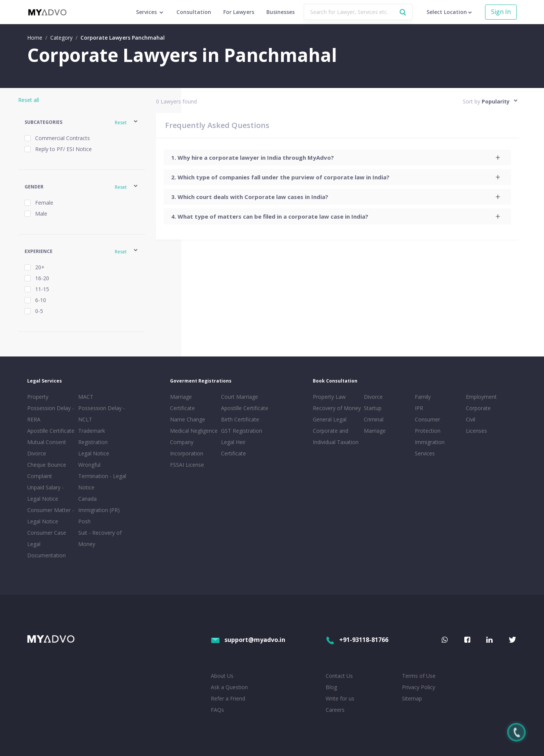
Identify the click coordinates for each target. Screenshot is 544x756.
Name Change (188, 419)
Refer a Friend (228, 698)
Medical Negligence (194, 431)
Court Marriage (240, 397)
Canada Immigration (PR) (99, 504)
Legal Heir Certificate (233, 448)
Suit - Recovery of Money (100, 538)
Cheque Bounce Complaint (47, 470)
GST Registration (242, 431)
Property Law (329, 397)
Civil (471, 419)
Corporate (478, 408)
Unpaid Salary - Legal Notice (46, 493)
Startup (373, 408)
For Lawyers (239, 12)
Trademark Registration (93, 436)
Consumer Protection (428, 425)
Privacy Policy (419, 687)
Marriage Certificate (182, 402)
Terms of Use (419, 676)
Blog (331, 687)
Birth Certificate (240, 419)
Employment (481, 397)
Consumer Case (47, 533)
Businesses (280, 12)
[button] (82, 123)
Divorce (373, 397)
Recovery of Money (337, 408)
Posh (84, 521)
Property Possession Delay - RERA (51, 408)
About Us (222, 676)
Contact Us (339, 676)
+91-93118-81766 (357, 640)
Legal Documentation (46, 550)
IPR (419, 408)
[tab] (337, 157)
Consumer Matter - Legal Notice (51, 516)
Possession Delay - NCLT (102, 414)
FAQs (217, 710)
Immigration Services (430, 448)
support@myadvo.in (248, 640)
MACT (86, 397)
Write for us (340, 698)
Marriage (375, 431)
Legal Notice (94, 453)
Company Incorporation (187, 448)
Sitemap (412, 698)
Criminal (374, 419)
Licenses (476, 431)
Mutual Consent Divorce (47, 448)
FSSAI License (187, 465)
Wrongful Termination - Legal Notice (102, 476)
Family (423, 397)
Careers (335, 710)
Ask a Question (229, 687)
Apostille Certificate (51, 431)
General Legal (330, 419)
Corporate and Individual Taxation (336, 436)
